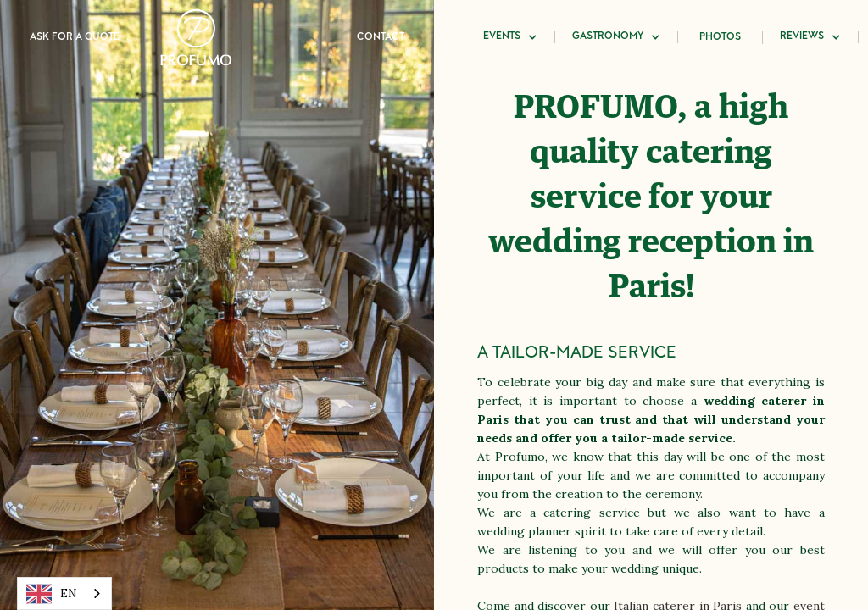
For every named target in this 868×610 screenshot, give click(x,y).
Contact (381, 38)
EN (52, 594)
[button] (511, 37)
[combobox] (64, 593)
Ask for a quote (75, 38)
